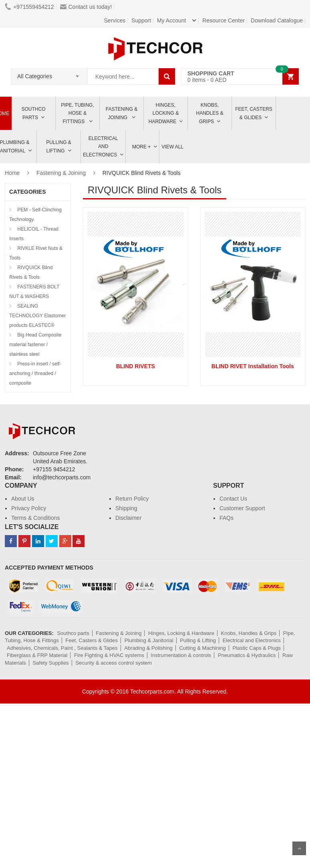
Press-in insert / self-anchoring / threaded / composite (35, 373)
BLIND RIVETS (136, 366)
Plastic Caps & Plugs (257, 648)
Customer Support (242, 508)
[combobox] (49, 74)
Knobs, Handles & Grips (209, 113)
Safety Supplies (50, 663)
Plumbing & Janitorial (149, 640)
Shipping (126, 508)
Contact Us (233, 499)
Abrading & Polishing (148, 648)
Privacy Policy (29, 508)
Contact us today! (86, 7)
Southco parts (34, 113)
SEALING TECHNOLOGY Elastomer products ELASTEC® (37, 316)
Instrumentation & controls (181, 655)
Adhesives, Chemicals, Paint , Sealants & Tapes (62, 648)
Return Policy (132, 499)
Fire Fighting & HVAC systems (109, 655)
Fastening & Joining (122, 113)
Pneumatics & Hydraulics (247, 655)
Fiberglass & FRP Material (37, 655)
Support (141, 20)
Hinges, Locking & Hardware (164, 113)
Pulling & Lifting (59, 147)
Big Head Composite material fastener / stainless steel (35, 345)
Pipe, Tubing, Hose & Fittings (77, 113)
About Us (23, 499)
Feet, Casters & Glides (254, 113)
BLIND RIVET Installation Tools (253, 366)
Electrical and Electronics (252, 640)
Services (115, 20)
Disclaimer (128, 518)
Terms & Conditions (35, 518)
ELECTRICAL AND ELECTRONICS (101, 147)
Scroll (299, 848)
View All (172, 147)
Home (12, 173)
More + (141, 147)
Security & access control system (114, 663)
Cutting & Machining (202, 648)
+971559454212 (29, 7)
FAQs (226, 518)
